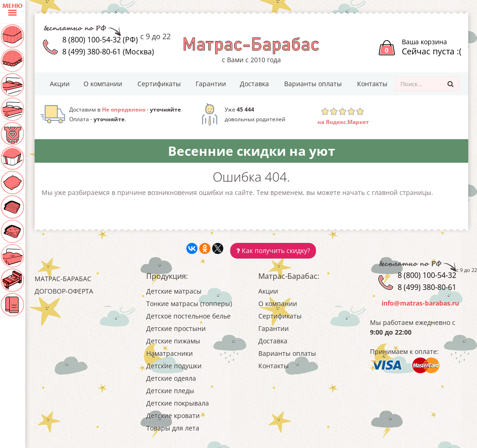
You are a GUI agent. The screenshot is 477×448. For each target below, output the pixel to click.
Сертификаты (159, 84)
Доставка (254, 84)
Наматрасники (170, 353)
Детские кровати (173, 416)
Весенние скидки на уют (251, 151)
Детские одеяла (171, 378)
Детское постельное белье (188, 316)
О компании (103, 84)
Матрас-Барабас (63, 279)
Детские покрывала (178, 403)
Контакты (372, 84)
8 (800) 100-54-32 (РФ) (100, 40)
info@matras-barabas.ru (420, 303)
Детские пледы (170, 391)
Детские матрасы (174, 291)
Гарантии (211, 84)
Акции (60, 84)
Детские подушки (174, 366)
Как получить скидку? (273, 251)
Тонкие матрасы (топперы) (189, 304)
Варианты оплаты (313, 84)
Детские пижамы (173, 341)
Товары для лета (173, 428)
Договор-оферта (64, 291)
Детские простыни (176, 328)
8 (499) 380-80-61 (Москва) (108, 52)
